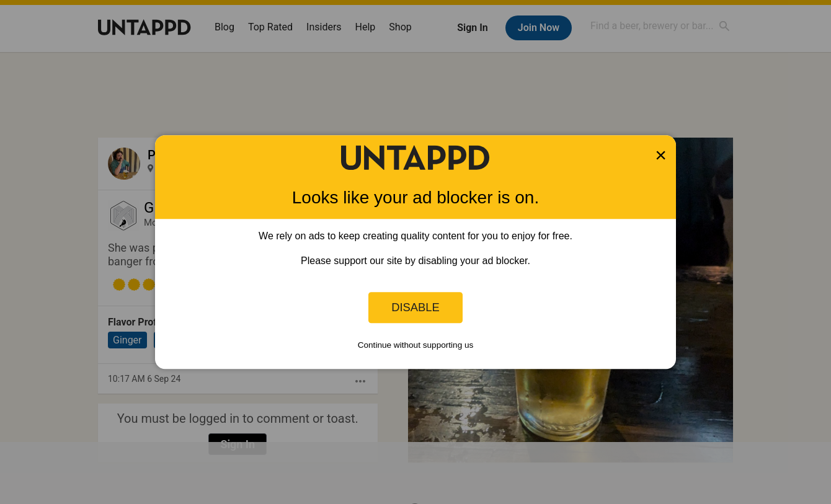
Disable (416, 307)
